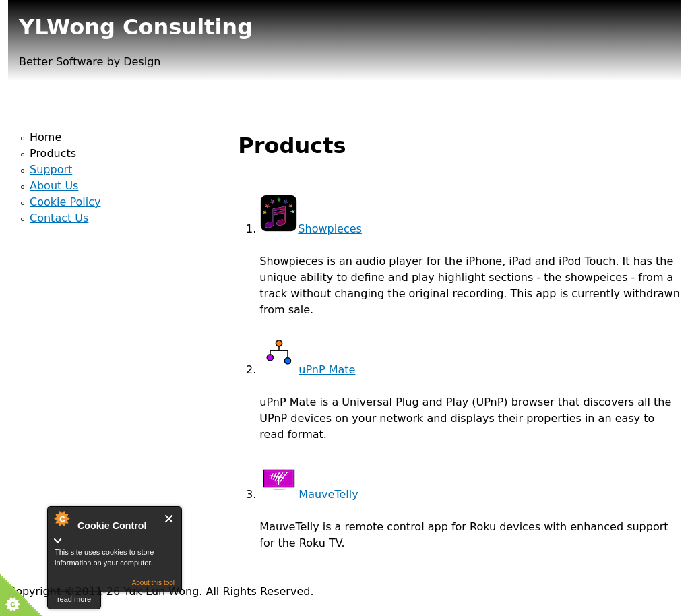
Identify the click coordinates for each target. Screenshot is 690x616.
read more (74, 599)
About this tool (153, 583)
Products (53, 153)
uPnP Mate (307, 370)
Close (169, 519)
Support (51, 170)
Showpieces (311, 229)
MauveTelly (309, 494)
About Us (54, 186)
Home (45, 137)
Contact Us (59, 218)
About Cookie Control (61, 518)
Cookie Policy (65, 202)
